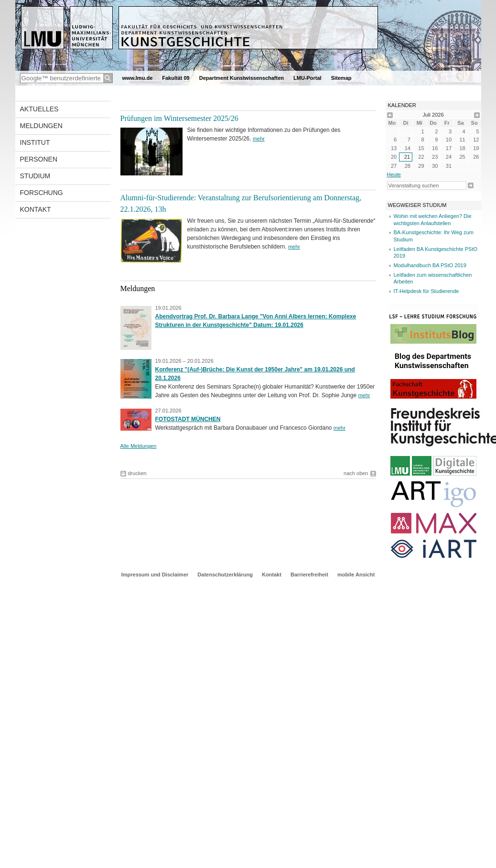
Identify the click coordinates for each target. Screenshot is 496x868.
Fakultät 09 (176, 78)
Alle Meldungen (139, 446)
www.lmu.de (138, 78)
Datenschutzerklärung (225, 575)
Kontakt (36, 209)
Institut (35, 142)
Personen (39, 159)
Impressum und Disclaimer (155, 575)
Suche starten (471, 185)
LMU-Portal (307, 78)
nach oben (356, 473)
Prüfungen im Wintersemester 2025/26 (179, 118)
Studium (35, 176)
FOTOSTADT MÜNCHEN (188, 419)
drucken (137, 473)
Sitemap (341, 78)
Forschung (42, 193)
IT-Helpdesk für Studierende (426, 291)
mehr (259, 139)
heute (394, 174)
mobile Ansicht (356, 575)
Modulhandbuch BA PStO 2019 (430, 265)
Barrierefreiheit (310, 575)
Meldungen (41, 126)
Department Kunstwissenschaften (242, 78)
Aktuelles (39, 109)
